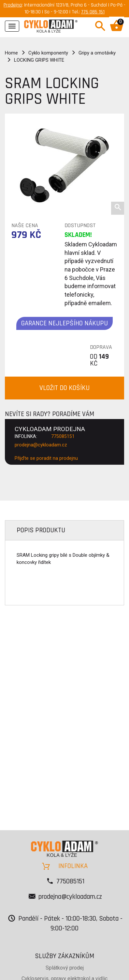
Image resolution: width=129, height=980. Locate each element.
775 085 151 (93, 12)
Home (11, 53)
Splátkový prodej (65, 968)
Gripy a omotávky (97, 53)
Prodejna (13, 5)
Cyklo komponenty (48, 53)
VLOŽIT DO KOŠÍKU (64, 388)
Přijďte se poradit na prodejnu (46, 458)
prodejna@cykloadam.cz (41, 445)
